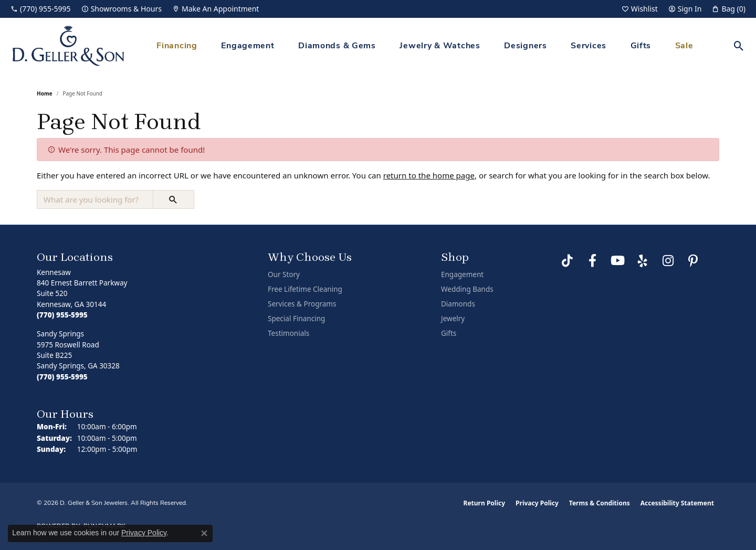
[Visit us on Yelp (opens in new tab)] (643, 261)
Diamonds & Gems (337, 46)
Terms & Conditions (600, 503)
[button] (640, 9)
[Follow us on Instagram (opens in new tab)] (668, 261)
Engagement (248, 46)
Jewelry (453, 319)
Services (589, 46)
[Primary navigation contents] (425, 46)
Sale (684, 46)
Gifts (641, 46)
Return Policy (485, 503)
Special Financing (296, 319)
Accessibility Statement (677, 503)
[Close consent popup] (204, 533)
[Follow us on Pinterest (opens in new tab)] (693, 261)
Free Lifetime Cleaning (305, 289)
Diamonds (458, 304)
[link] (41, 9)
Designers (525, 46)
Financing (177, 46)
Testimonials (288, 333)
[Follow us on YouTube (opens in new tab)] (617, 261)
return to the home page (429, 175)
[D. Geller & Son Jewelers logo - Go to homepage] (68, 46)
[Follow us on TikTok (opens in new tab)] (567, 261)
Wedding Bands (467, 289)
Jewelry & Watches (440, 46)
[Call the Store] (62, 315)
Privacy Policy (537, 503)
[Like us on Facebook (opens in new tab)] (592, 261)
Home (45, 93)
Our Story (284, 274)
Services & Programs (302, 304)
